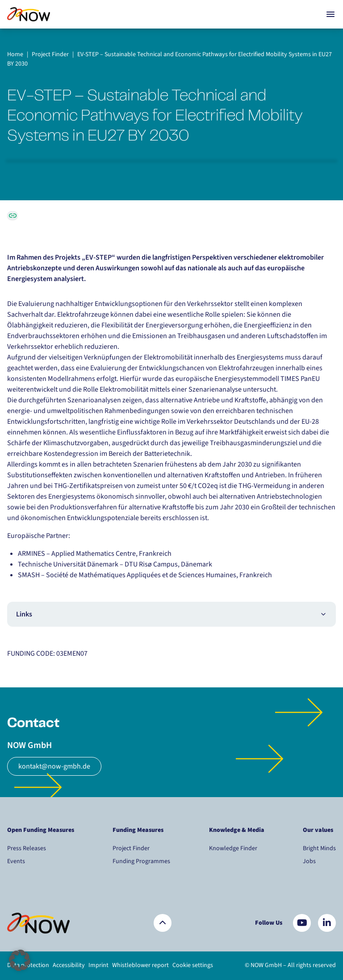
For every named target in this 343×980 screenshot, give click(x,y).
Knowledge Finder (233, 848)
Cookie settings (193, 965)
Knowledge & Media (237, 830)
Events (16, 861)
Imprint (98, 965)
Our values (319, 830)
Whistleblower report (140, 965)
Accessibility (69, 965)
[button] (20, 960)
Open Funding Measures (41, 830)
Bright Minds (319, 848)
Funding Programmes (141, 861)
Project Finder (131, 848)
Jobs (309, 861)
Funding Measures (138, 830)
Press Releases (27, 848)
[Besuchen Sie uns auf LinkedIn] (327, 923)
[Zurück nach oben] (163, 923)
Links (171, 614)
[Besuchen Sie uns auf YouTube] (302, 923)
